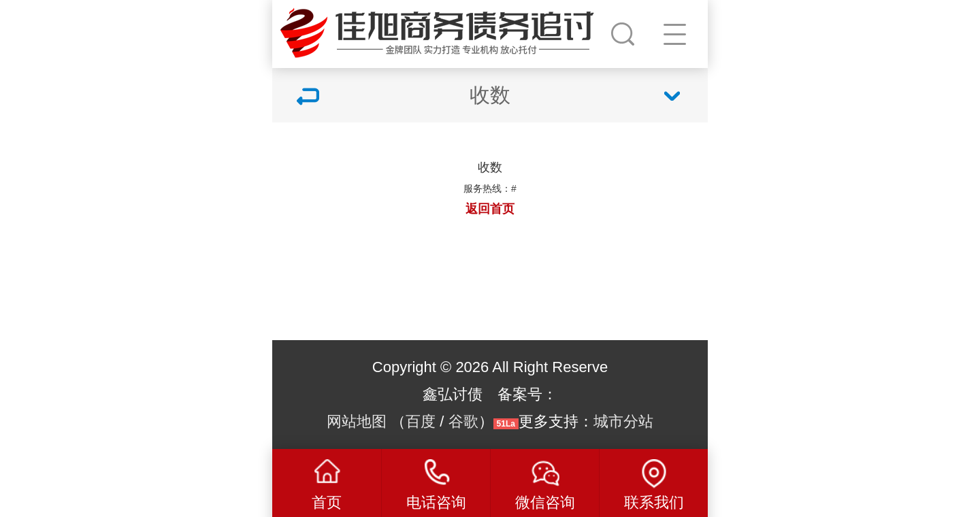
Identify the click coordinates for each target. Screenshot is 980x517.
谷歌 (463, 421)
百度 (421, 421)
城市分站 (623, 421)
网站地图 (357, 421)
